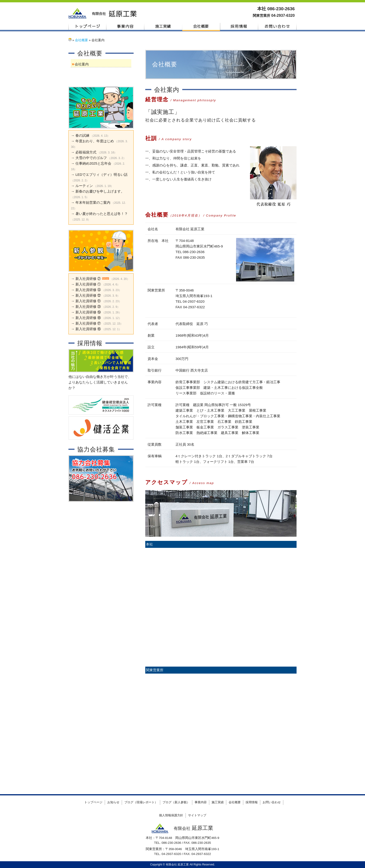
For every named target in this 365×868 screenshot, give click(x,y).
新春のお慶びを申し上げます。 (100, 191)
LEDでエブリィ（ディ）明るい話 (101, 175)
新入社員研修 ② (88, 279)
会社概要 (201, 26)
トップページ (87, 26)
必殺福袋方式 (86, 152)
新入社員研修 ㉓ (88, 290)
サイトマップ (197, 815)
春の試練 (82, 135)
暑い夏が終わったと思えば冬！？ (102, 214)
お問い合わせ (277, 26)
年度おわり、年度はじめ (95, 141)
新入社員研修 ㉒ (88, 295)
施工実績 (163, 26)
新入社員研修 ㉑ (88, 301)
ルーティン (84, 186)
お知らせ (113, 802)
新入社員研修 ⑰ (88, 323)
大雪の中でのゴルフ (91, 158)
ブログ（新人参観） (176, 802)
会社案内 (82, 64)
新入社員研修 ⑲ (88, 312)
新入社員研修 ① (88, 284)
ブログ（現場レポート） (141, 802)
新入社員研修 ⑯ (88, 329)
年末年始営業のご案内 (93, 202)
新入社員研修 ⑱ (88, 318)
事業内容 (125, 26)
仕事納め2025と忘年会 (93, 163)
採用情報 (239, 26)
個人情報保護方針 (171, 815)
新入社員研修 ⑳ (88, 307)
